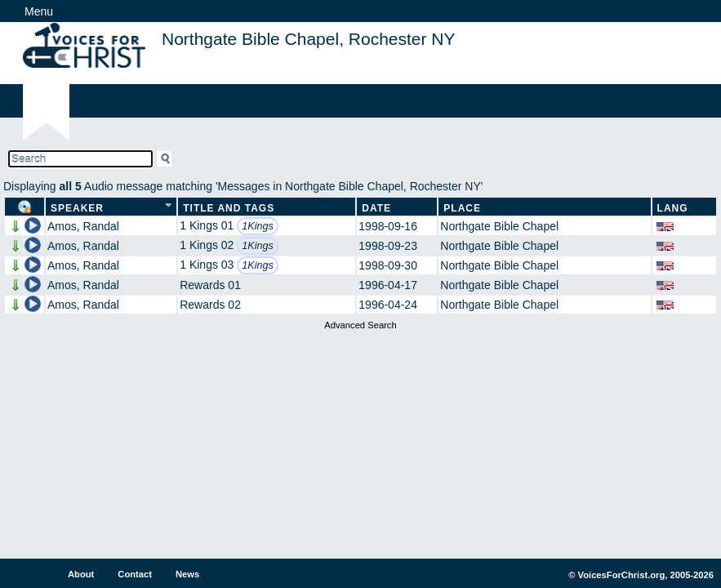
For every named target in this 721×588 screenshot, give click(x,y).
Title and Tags (229, 208)
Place (462, 208)
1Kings (258, 226)
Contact (135, 574)
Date (376, 208)
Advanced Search (360, 325)
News (187, 574)
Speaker (77, 208)
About (81, 574)
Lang (673, 208)
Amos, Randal (83, 226)
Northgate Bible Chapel (499, 226)
